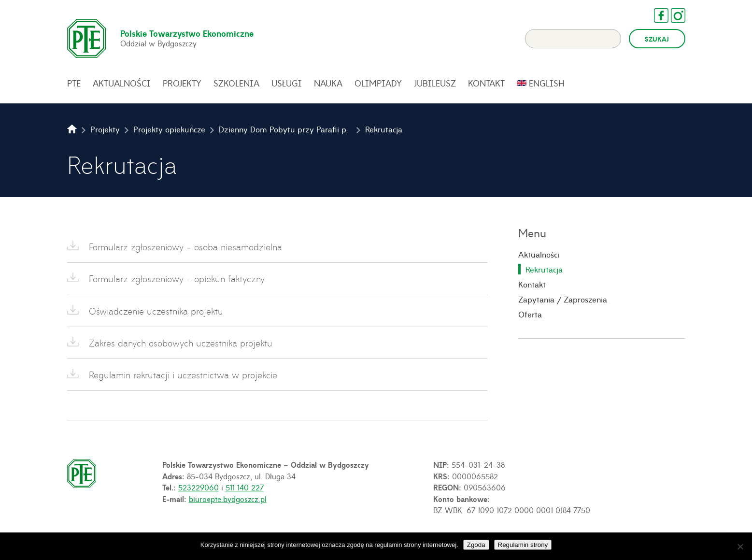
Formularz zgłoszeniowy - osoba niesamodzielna (185, 247)
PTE (74, 83)
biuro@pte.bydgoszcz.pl (228, 499)
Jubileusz (435, 83)
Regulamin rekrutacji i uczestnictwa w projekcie (183, 375)
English (547, 83)
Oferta (530, 314)
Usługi (287, 83)
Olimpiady (378, 83)
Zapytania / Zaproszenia (563, 299)
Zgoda (476, 545)
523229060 (199, 487)
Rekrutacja (544, 269)
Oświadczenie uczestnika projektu (156, 311)
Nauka (328, 83)
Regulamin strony (523, 545)
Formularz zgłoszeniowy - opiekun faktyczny (177, 279)
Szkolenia (236, 83)
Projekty (182, 83)
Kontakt (486, 83)
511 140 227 (245, 487)
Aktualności (122, 83)
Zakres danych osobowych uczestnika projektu (181, 343)
